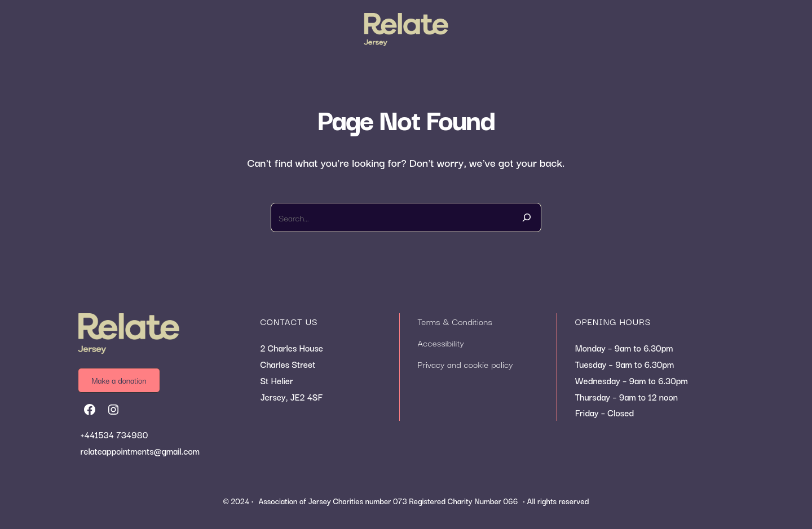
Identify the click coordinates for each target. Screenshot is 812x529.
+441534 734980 (114, 434)
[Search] (527, 217)
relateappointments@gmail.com (140, 451)
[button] (125, 380)
